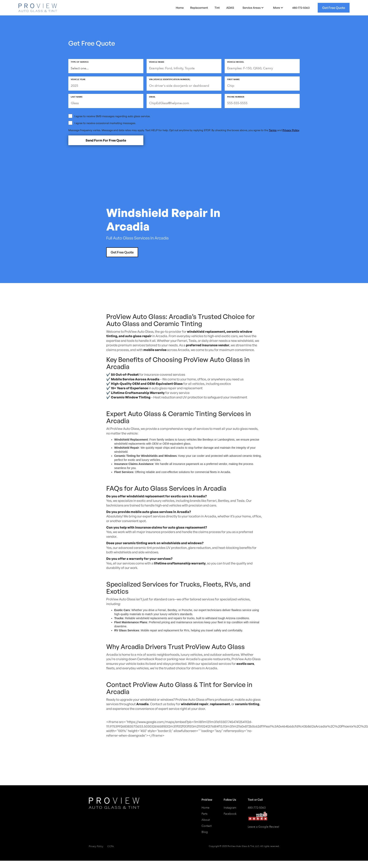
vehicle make (157, 62)
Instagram (230, 808)
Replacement (199, 8)
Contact (207, 826)
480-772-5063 (301, 8)
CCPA (111, 846)
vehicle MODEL (235, 62)
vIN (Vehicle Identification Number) (170, 79)
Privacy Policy (291, 130)
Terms (273, 130)
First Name (233, 79)
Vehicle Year (78, 79)
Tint (217, 8)
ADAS (230, 8)
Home (180, 8)
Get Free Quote (334, 8)
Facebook (230, 814)
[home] (38, 8)
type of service (80, 62)
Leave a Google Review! (264, 827)
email (152, 97)
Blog (205, 832)
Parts (204, 814)
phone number (236, 97)
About (206, 820)
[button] (253, 8)
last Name (77, 97)
